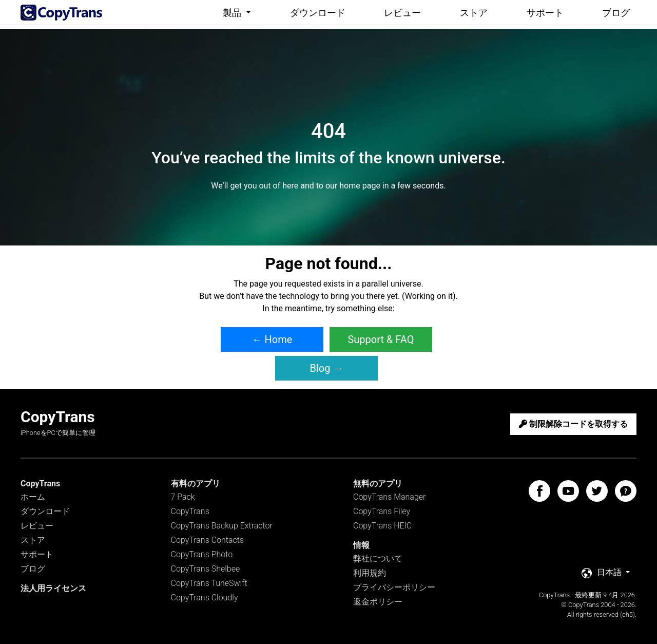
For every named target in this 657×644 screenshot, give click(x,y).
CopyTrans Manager (389, 497)
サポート (545, 13)
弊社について (378, 558)
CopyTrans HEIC (382, 526)
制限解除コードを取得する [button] (573, 424)
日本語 (603, 573)
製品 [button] (233, 13)
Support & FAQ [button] (381, 339)
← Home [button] (272, 339)
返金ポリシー (378, 602)
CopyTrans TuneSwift (209, 583)
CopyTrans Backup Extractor (222, 526)
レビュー (402, 13)
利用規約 (370, 573)
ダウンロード (318, 13)
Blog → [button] (327, 368)
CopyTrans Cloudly (205, 598)
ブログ (616, 13)
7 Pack (183, 497)
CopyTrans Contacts (208, 540)
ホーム (33, 497)
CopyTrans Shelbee (206, 569)
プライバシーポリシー (394, 587)
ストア (474, 13)
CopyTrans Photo (202, 554)
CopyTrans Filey (382, 511)
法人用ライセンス (53, 588)
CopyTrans (190, 511)
